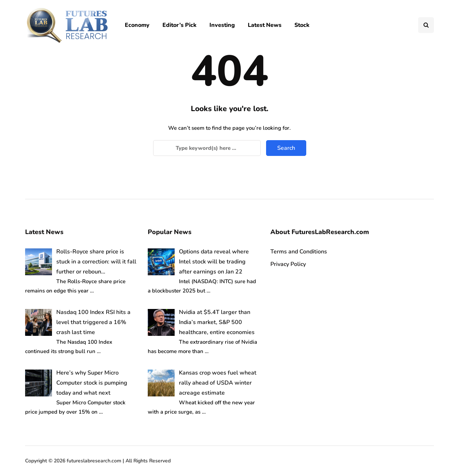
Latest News (265, 25)
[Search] (207, 148)
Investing (222, 25)
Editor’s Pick (179, 25)
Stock (302, 25)
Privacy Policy (288, 264)
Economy (137, 25)
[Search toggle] (426, 25)
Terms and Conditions (299, 252)
